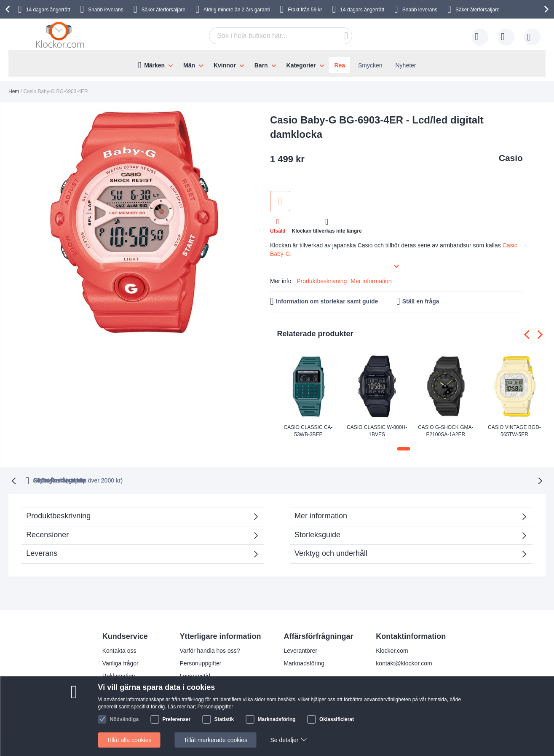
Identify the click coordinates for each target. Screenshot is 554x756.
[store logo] (62, 35)
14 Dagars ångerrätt (423, 480)
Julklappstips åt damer (209, 688)
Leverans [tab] (42, 552)
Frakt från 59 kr (305, 10)
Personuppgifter (201, 662)
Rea (340, 65)
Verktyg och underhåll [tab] (331, 552)
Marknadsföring (304, 662)
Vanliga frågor (120, 662)
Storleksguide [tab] (317, 534)
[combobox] (281, 36)
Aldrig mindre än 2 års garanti (237, 10)
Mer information (371, 281)
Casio (511, 158)
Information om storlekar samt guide (327, 301)
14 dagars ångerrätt (48, 10)
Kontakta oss (119, 650)
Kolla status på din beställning (219, 713)
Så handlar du (121, 688)
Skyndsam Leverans (259, 480)
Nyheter (406, 65)
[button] (404, 449)
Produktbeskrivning (322, 281)
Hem (14, 91)
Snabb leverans (106, 10)
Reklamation (119, 675)
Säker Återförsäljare (341, 480)
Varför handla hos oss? (210, 650)
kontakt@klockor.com (404, 662)
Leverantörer (300, 650)
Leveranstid (195, 675)
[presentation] (9, 9)
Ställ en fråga (421, 301)
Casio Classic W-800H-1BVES (377, 431)
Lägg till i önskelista (280, 201)
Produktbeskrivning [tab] (58, 515)
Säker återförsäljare (164, 10)
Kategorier (301, 65)
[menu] (277, 63)
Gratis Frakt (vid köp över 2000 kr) (158, 480)
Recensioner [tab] (138, 537)
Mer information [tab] (321, 515)
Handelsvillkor (121, 700)
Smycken (370, 65)
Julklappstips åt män (207, 700)
